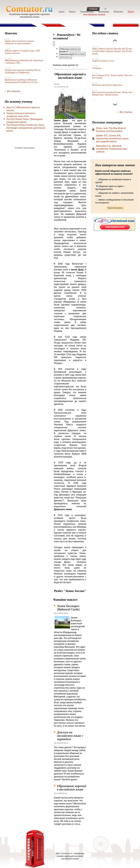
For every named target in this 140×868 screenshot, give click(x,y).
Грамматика (87, 12)
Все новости (14, 91)
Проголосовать (115, 208)
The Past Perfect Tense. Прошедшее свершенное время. (24, 120)
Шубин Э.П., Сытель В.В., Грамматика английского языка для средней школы (112, 138)
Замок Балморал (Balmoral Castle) (68, 608)
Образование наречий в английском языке (72, 788)
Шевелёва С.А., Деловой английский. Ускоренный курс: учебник (112, 149)
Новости (118, 12)
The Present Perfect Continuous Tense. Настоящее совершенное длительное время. (26, 128)
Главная (93, 9)
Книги (72, 12)
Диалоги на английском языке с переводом (70, 736)
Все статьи (126, 112)
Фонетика (104, 12)
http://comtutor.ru (64, 853)
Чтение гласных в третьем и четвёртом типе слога (21, 115)
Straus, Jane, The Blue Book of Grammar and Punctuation (111, 130)
